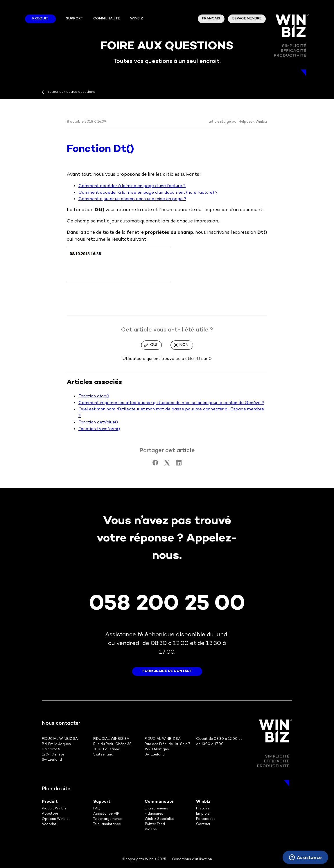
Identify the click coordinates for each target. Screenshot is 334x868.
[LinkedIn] (179, 464)
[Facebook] (155, 464)
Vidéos (151, 830)
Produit (40, 19)
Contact (203, 824)
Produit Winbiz (54, 809)
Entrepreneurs (156, 809)
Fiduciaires (154, 814)
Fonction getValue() (98, 422)
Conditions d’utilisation (192, 859)
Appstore (50, 814)
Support (75, 19)
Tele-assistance (107, 824)
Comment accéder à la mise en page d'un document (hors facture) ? (148, 193)
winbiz (137, 19)
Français (211, 19)
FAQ (97, 809)
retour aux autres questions (72, 92)
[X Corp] (167, 464)
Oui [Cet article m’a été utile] (154, 345)
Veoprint (49, 824)
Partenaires (206, 819)
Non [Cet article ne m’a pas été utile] (184, 345)
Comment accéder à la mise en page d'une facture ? (132, 186)
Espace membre (247, 19)
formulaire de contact (167, 671)
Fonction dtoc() (94, 396)
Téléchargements (108, 819)
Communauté (107, 19)
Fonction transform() (99, 429)
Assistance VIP (106, 814)
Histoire (203, 809)
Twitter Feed (155, 824)
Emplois (203, 814)
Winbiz (203, 802)
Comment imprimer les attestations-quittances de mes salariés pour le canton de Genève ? (171, 403)
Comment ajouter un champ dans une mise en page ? (132, 199)
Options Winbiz (55, 819)
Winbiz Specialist (159, 819)
